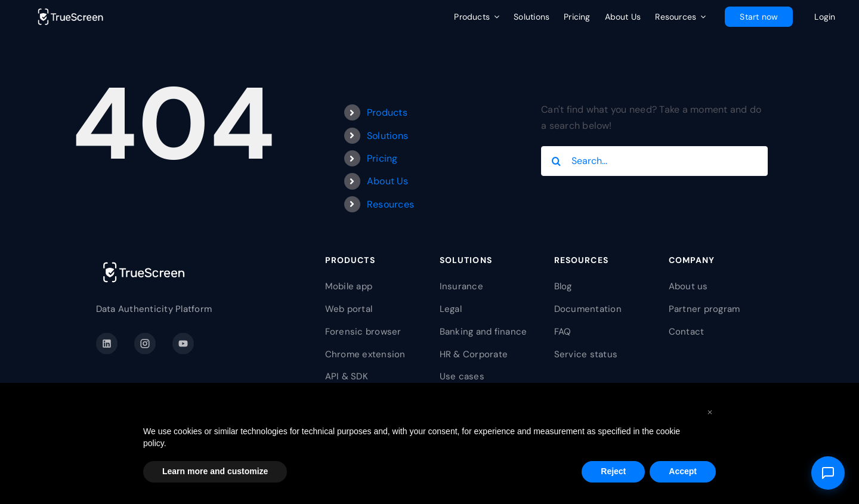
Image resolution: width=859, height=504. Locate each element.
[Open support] (828, 473)
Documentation (588, 309)
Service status (586, 354)
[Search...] (654, 161)
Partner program (704, 309)
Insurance (461, 286)
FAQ (563, 332)
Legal (451, 309)
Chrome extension (365, 354)
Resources (390, 204)
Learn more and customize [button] (215, 471)
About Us (387, 181)
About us (688, 286)
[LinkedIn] (107, 344)
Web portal (349, 309)
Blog (563, 286)
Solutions (387, 136)
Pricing (382, 158)
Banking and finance (483, 332)
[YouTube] (183, 344)
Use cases (462, 376)
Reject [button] (613, 471)
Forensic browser (363, 332)
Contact (687, 332)
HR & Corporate (474, 354)
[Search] (556, 161)
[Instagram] (145, 344)
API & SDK (347, 376)
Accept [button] (683, 471)
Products (387, 112)
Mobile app (349, 286)
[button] (710, 412)
